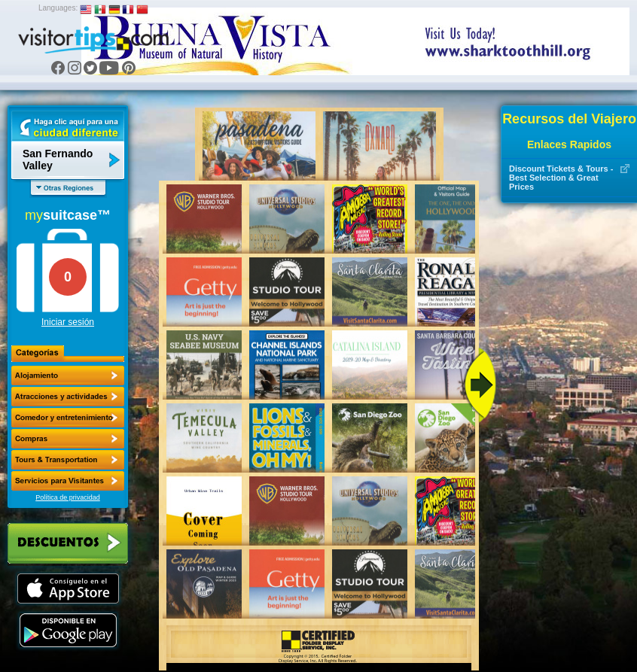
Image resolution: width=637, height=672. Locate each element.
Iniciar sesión (68, 322)
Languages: (58, 8)
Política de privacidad (68, 497)
